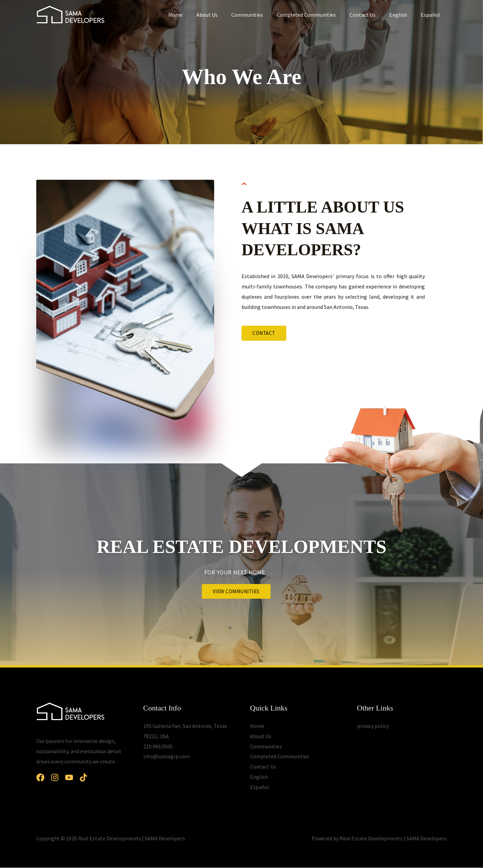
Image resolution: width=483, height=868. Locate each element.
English (402, 15)
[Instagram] (59, 778)
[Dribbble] (96, 778)
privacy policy (373, 726)
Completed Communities (316, 15)
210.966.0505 (158, 746)
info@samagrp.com (167, 757)
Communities (259, 15)
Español (432, 15)
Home (193, 15)
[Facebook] (40, 778)
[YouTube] (77, 778)
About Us (222, 15)
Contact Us (369, 15)
